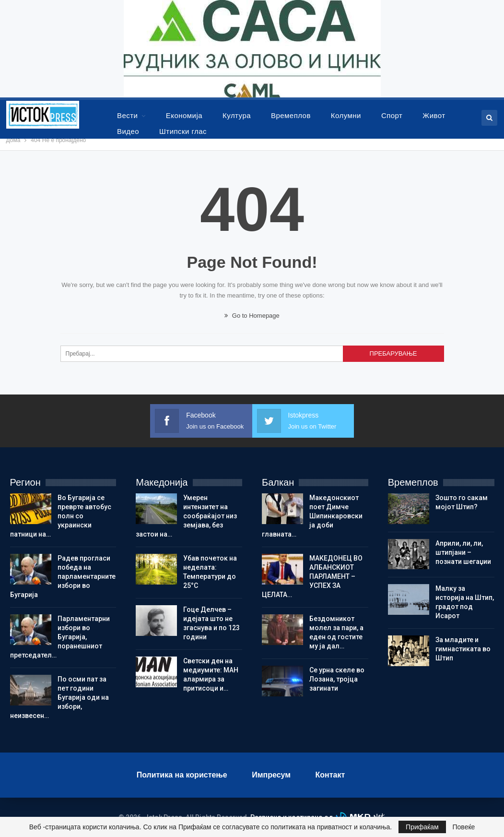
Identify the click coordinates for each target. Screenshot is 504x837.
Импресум (271, 775)
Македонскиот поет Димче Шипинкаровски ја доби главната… (312, 516)
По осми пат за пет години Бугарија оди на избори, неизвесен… (59, 697)
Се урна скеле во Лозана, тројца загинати (337, 679)
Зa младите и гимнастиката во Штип (463, 649)
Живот (434, 115)
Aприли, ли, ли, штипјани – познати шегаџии (463, 552)
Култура (237, 115)
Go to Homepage (252, 316)
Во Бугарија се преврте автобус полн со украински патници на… (61, 516)
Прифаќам (422, 827)
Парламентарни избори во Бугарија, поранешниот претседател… (60, 637)
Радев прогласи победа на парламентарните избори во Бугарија (63, 576)
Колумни (346, 115)
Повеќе (464, 827)
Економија (184, 115)
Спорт (392, 115)
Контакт (330, 775)
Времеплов (291, 115)
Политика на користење (182, 775)
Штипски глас (183, 131)
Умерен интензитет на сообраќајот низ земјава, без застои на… (186, 516)
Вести (127, 115)
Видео (128, 131)
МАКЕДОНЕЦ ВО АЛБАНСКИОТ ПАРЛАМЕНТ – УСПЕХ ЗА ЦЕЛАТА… (312, 576)
